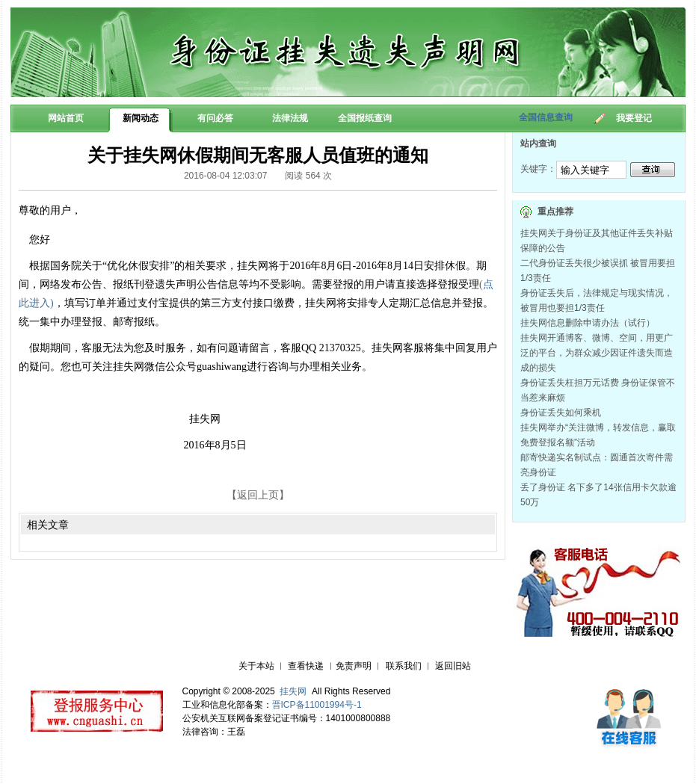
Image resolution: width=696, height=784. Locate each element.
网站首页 (66, 118)
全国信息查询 (546, 117)
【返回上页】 (258, 495)
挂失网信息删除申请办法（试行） (588, 323)
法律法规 (290, 118)
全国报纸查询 (365, 118)
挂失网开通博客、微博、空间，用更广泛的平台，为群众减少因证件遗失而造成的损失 (597, 353)
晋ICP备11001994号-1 (317, 705)
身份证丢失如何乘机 (561, 413)
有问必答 (215, 118)
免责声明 (354, 666)
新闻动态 (141, 118)
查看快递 (306, 666)
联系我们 (404, 666)
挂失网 (293, 691)
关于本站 (256, 666)
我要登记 (634, 118)
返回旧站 (453, 666)
